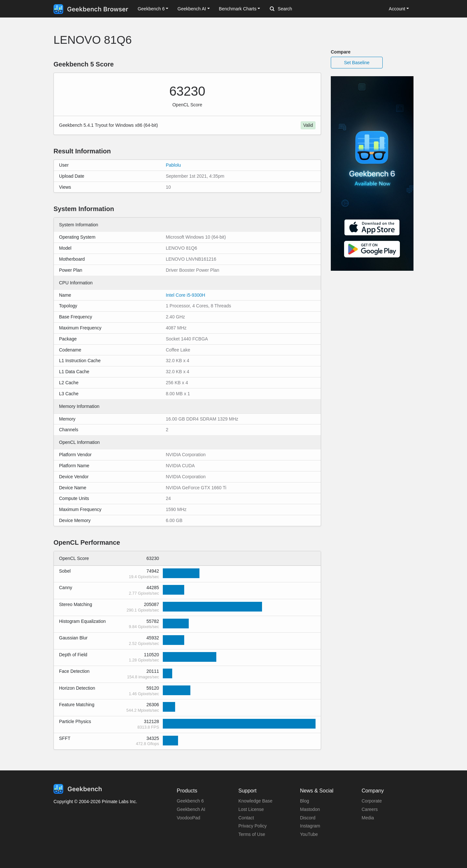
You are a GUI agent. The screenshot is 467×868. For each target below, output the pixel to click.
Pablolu (173, 165)
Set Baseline (357, 63)
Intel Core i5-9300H (185, 295)
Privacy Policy (252, 826)
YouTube (309, 834)
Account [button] (397, 9)
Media (368, 818)
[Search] (304, 9)
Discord (308, 818)
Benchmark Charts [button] (238, 9)
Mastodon (310, 809)
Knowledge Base (255, 801)
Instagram (310, 826)
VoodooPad (188, 818)
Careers (370, 809)
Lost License (251, 809)
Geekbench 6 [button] (151, 9)
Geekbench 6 (190, 801)
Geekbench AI (191, 809)
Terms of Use (252, 834)
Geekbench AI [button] (192, 9)
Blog (305, 801)
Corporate (372, 801)
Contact (246, 818)
